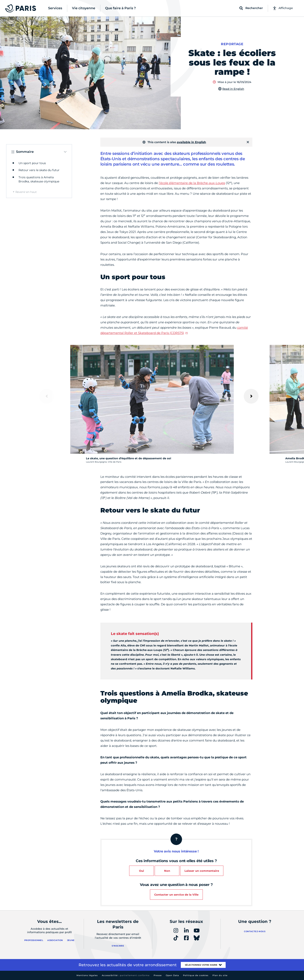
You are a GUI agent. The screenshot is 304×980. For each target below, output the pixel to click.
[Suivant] (251, 396)
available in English (191, 142)
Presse (158, 975)
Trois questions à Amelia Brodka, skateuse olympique (39, 179)
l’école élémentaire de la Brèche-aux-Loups (192, 183)
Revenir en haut (26, 192)
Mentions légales (87, 975)
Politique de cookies (196, 975)
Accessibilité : (126, 975)
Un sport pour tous (32, 163)
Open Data (172, 975)
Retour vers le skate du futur (39, 170)
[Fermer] (248, 142)
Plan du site (220, 975)
